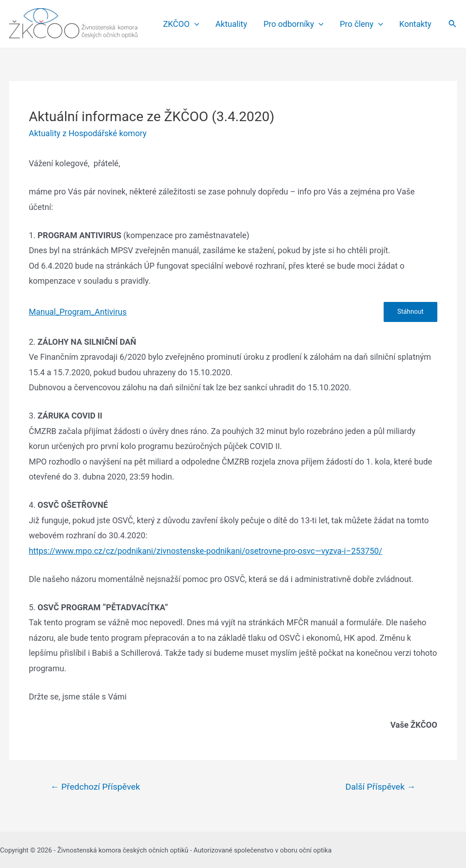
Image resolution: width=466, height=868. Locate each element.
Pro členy (362, 24)
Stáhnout (410, 312)
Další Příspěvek (380, 787)
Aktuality (231, 24)
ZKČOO (181, 24)
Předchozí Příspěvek (95, 787)
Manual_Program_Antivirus (78, 312)
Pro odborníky (294, 24)
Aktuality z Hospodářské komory (88, 133)
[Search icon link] (453, 24)
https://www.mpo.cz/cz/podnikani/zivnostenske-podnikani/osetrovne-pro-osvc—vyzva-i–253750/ (205, 551)
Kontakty (415, 24)
